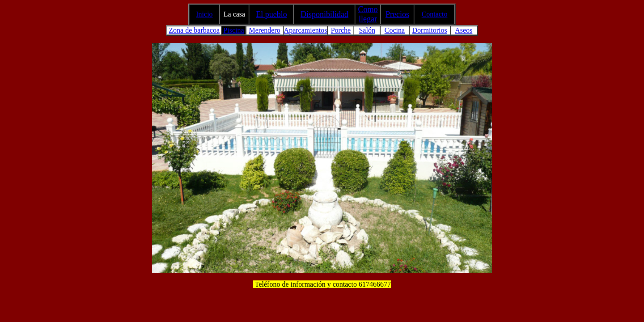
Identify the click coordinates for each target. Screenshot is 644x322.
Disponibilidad (324, 14)
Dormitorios (430, 30)
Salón (367, 30)
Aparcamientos (306, 30)
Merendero (265, 30)
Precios (397, 14)
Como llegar (368, 14)
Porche (341, 30)
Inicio (204, 14)
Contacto (435, 14)
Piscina (233, 30)
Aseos (464, 30)
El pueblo (271, 14)
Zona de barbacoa (194, 30)
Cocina (395, 30)
